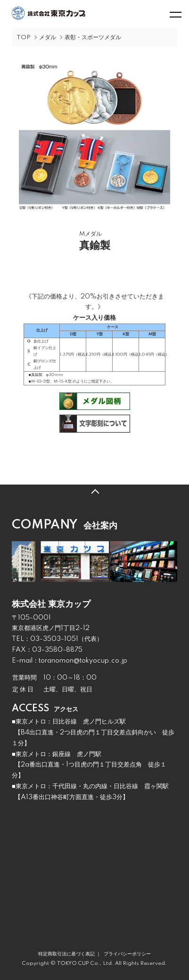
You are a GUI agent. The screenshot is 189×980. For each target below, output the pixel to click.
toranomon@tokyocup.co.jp (83, 661)
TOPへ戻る (94, 492)
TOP (24, 38)
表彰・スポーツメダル (93, 38)
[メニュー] (175, 14)
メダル (48, 38)
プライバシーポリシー (127, 954)
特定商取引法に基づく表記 (66, 954)
